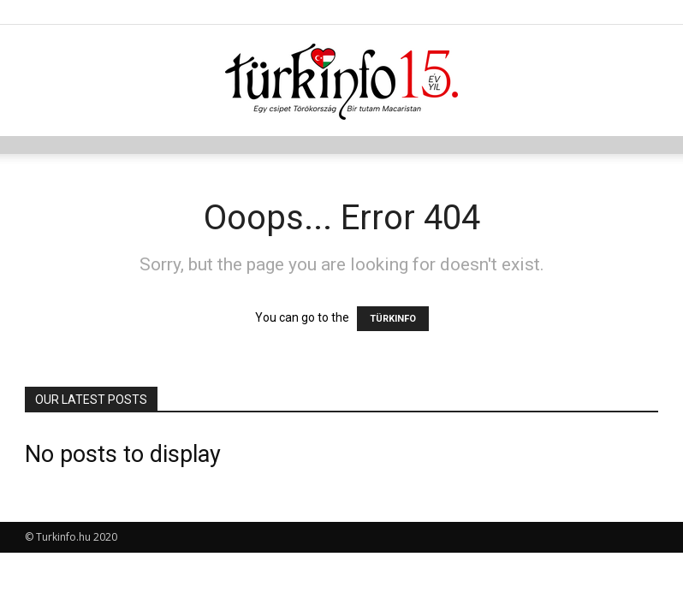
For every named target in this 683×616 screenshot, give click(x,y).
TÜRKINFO (393, 319)
